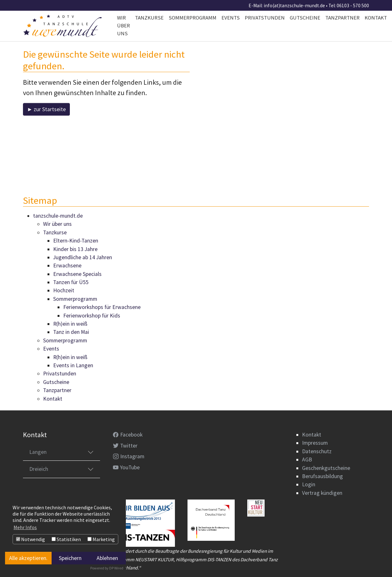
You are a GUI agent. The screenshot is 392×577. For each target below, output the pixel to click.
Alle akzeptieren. (28, 558)
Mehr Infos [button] (25, 527)
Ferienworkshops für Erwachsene (102, 307)
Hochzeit (64, 291)
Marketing (101, 539)
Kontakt (53, 399)
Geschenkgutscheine (326, 468)
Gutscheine (56, 382)
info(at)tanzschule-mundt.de (294, 6)
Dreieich (39, 469)
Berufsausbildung (322, 476)
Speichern (70, 558)
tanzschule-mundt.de (58, 216)
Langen (38, 452)
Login (309, 485)
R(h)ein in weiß (70, 324)
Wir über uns (57, 224)
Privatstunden (60, 374)
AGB (307, 460)
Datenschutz (317, 451)
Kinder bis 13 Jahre (75, 249)
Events (51, 349)
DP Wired (116, 568)
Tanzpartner (57, 390)
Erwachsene (67, 266)
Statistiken (66, 539)
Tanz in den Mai (71, 332)
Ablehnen (107, 558)
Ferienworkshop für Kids (92, 316)
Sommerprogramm (75, 299)
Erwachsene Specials (77, 274)
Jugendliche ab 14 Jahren (83, 257)
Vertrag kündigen (322, 493)
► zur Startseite (46, 109)
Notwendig (31, 539)
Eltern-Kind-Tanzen (76, 241)
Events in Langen (73, 365)
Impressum (315, 443)
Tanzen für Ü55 (71, 282)
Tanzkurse (55, 232)
